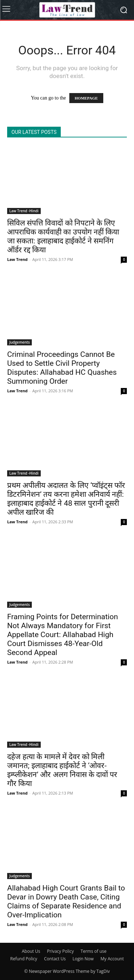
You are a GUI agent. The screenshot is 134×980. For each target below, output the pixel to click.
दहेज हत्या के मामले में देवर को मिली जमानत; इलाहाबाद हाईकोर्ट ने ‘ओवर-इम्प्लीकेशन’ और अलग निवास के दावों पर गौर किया (62, 770)
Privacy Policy (61, 951)
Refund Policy (24, 959)
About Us (31, 951)
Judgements (19, 342)
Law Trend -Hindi (24, 211)
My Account (112, 959)
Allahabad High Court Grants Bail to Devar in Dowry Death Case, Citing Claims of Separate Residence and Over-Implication (66, 901)
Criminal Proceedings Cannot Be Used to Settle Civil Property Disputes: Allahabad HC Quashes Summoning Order (62, 368)
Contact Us (55, 959)
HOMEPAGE (86, 98)
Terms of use (94, 951)
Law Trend (17, 259)
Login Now (83, 959)
